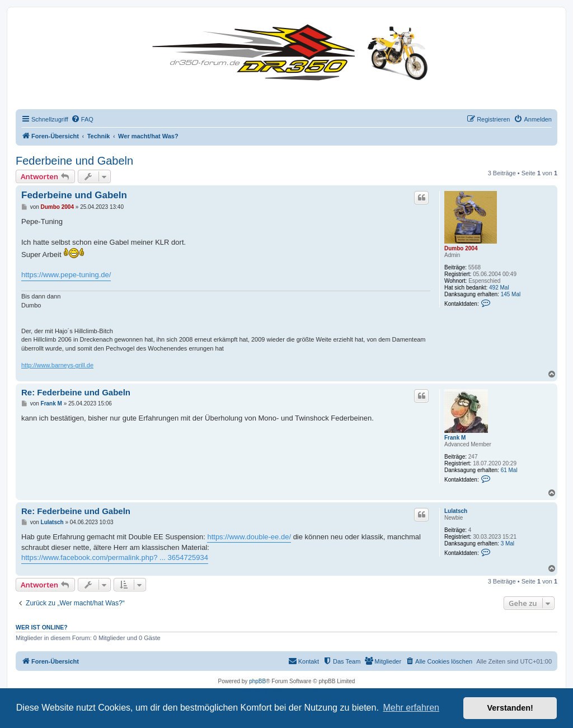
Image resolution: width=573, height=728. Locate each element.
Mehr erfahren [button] (411, 708)
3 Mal (508, 543)
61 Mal (509, 470)
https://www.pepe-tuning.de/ (66, 275)
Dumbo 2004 (461, 248)
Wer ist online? (42, 627)
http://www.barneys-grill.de (57, 365)
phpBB (257, 681)
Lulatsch (456, 511)
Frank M (455, 438)
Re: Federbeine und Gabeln (76, 392)
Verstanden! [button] (510, 708)
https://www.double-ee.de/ (249, 537)
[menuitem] (82, 119)
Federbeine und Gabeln (74, 161)
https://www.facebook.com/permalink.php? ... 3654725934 (115, 557)
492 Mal (499, 288)
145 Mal (511, 294)
